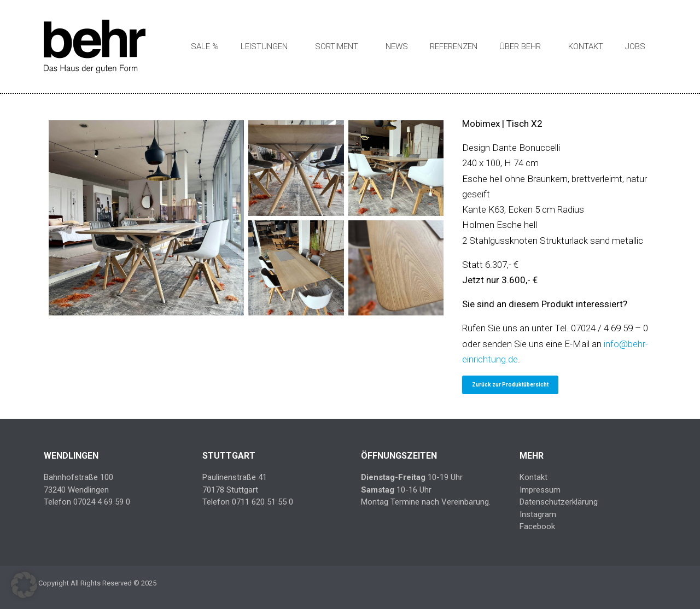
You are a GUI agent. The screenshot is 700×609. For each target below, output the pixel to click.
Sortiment (337, 46)
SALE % (205, 46)
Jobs (635, 46)
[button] (24, 585)
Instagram (538, 514)
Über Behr (520, 46)
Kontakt (586, 46)
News (397, 46)
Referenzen (454, 46)
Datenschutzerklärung (559, 502)
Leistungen (264, 46)
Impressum (540, 490)
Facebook (537, 526)
